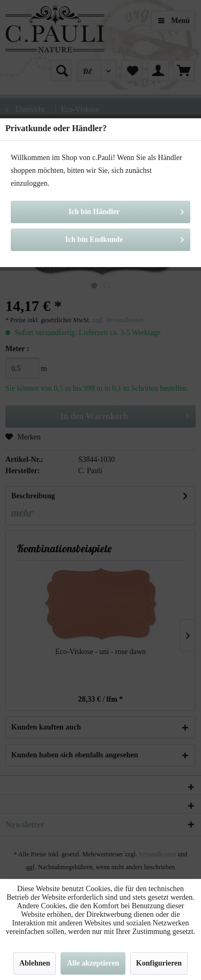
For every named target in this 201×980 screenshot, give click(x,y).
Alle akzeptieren (93, 963)
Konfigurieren (159, 963)
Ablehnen (35, 963)
